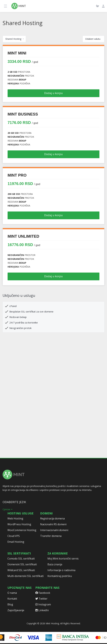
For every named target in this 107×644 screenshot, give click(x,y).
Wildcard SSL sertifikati (21, 570)
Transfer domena (51, 536)
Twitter (41, 599)
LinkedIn (42, 610)
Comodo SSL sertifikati (21, 559)
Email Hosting (16, 542)
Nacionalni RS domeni (53, 524)
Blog (10, 604)
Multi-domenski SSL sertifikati (25, 576)
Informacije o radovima (61, 570)
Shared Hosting (15, 39)
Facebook (43, 593)
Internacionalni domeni (54, 530)
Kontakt (12, 599)
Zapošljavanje (16, 610)
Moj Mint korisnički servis (63, 559)
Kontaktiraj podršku (60, 576)
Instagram (43, 604)
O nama (12, 593)
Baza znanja (55, 564)
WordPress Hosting (19, 524)
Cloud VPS (14, 536)
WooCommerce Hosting (22, 530)
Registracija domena (52, 518)
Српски (8, 509)
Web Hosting (15, 518)
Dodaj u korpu (53, 93)
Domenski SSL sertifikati (22, 564)
